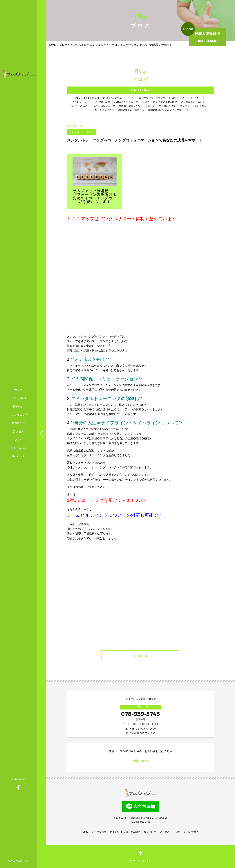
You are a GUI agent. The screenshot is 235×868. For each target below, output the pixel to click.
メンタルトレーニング (193, 102)
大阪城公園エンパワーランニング (137, 106)
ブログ (18, 440)
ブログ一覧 (141, 656)
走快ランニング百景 (103, 110)
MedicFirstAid (92, 98)
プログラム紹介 (18, 415)
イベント (130, 98)
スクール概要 (18, 398)
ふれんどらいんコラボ (126, 102)
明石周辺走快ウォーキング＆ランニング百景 (182, 106)
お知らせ (174, 98)
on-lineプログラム (112, 98)
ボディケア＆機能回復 (165, 102)
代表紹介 (18, 406)
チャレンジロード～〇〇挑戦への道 (91, 102)
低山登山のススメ (80, 106)
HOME (18, 389)
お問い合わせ (18, 448)
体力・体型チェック (104, 106)
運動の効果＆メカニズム (131, 110)
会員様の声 (18, 423)
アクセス (18, 431)
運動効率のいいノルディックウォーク (168, 110)
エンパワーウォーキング (152, 98)
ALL (78, 98)
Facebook (18, 456)
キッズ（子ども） (192, 98)
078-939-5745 (140, 714)
